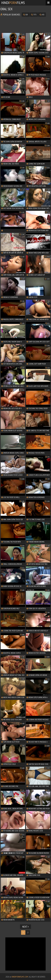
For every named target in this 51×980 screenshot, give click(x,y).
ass (42, 15)
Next (25, 927)
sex (26, 15)
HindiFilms (13, 3)
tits (34, 15)
